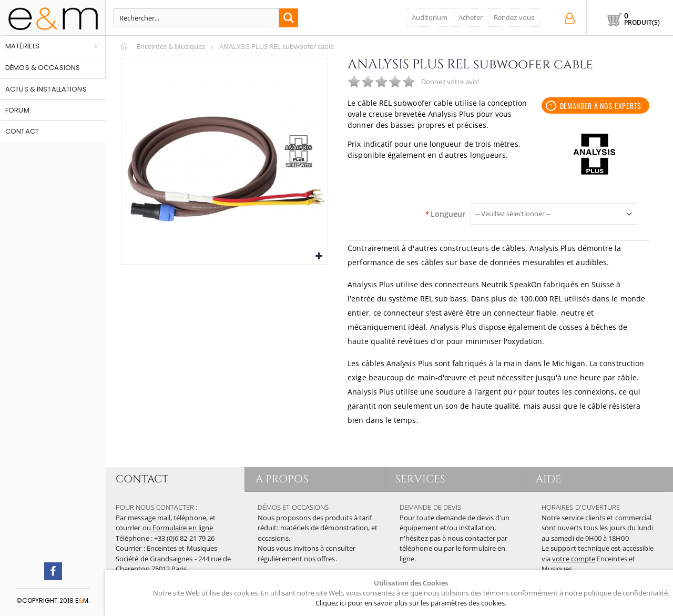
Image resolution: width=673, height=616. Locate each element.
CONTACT (142, 479)
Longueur (445, 214)
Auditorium (430, 17)
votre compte (574, 559)
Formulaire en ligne (183, 528)
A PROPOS (282, 479)
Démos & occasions (43, 68)
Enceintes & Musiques (171, 46)
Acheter (471, 17)
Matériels (22, 46)
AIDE (549, 479)
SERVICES (421, 479)
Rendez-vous (514, 17)
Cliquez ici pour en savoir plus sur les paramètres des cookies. (411, 603)
